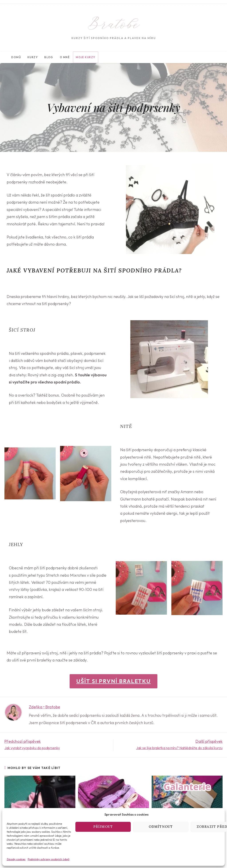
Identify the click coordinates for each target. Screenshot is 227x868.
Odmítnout (161, 827)
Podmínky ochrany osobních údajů (49, 859)
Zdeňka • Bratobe (44, 707)
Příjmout (103, 827)
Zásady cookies (16, 859)
